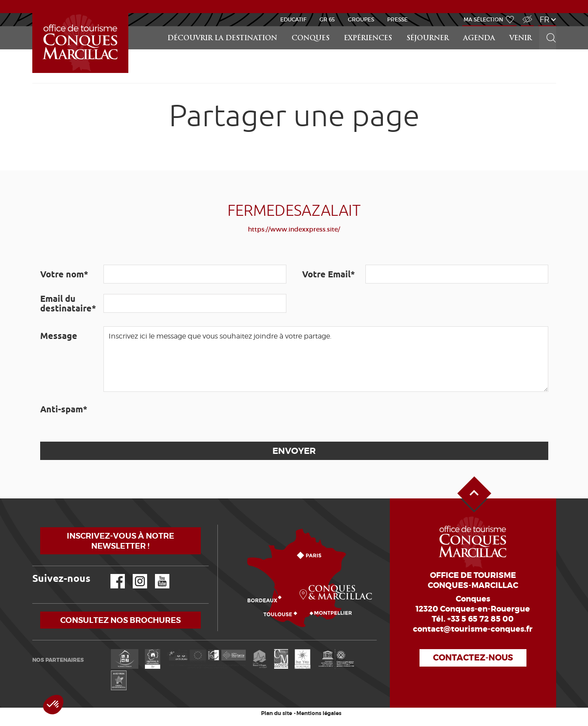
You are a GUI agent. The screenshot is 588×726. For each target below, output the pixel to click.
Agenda (479, 39)
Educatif (293, 19)
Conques (311, 39)
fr (545, 19)
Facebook (112, 574)
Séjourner (428, 39)
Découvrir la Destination (222, 39)
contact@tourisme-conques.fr (473, 629)
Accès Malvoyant (525, 15)
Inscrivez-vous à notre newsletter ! (120, 541)
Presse (397, 19)
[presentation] (170, 417)
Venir (521, 39)
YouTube (156, 574)
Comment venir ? (220, 525)
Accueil (34, 13)
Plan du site (277, 713)
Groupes (361, 19)
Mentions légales (319, 713)
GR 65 (327, 19)
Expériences (368, 39)
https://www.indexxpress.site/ (294, 229)
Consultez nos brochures (120, 620)
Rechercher (548, 26)
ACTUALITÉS (294, 6)
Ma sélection (483, 19)
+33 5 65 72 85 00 (480, 619)
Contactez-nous (473, 658)
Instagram (134, 574)
